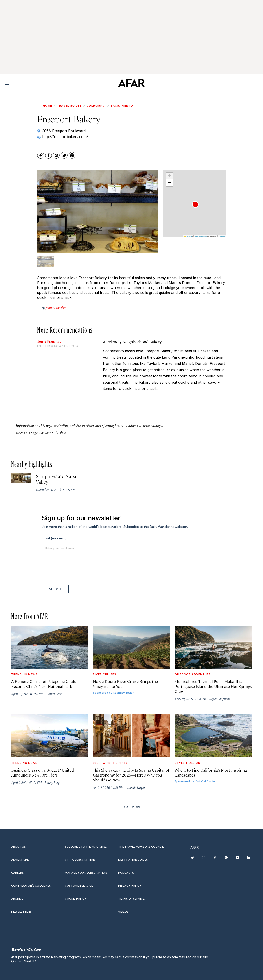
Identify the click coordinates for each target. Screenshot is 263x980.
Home (47, 105)
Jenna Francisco (49, 341)
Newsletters (21, 912)
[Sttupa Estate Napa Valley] (21, 478)
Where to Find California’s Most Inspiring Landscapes (211, 772)
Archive (17, 899)
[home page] (131, 83)
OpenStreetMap (201, 236)
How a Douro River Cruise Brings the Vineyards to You (125, 684)
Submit (55, 589)
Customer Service (79, 886)
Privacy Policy (130, 886)
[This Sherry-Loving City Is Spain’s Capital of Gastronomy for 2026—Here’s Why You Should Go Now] (131, 736)
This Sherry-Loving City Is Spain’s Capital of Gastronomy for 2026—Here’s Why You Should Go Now (131, 775)
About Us (19, 847)
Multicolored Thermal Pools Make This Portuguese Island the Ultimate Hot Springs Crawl (213, 686)
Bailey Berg (54, 694)
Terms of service (131, 899)
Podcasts (126, 873)
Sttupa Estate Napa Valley (56, 479)
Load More (131, 807)
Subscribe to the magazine (86, 847)
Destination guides (133, 860)
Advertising (21, 860)
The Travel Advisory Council (141, 847)
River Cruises (105, 674)
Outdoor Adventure (193, 674)
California (96, 105)
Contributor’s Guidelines (31, 886)
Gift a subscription (80, 860)
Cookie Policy (76, 899)
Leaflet (188, 236)
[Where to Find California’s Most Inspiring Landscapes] (213, 736)
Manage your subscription (86, 873)
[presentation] (76, 569)
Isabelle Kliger (136, 787)
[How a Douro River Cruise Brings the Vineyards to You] (131, 647)
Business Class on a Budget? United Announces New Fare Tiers (43, 772)
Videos (123, 912)
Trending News (24, 674)
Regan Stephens (220, 699)
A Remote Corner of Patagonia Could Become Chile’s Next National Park (44, 684)
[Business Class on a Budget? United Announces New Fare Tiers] (50, 736)
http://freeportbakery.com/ (65, 137)
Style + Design (187, 763)
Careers (18, 873)
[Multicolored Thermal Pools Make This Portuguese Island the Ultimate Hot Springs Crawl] (213, 647)
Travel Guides (69, 105)
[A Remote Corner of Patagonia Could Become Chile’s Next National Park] (50, 647)
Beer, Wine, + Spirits (110, 763)
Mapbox (222, 236)
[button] (195, 204)
